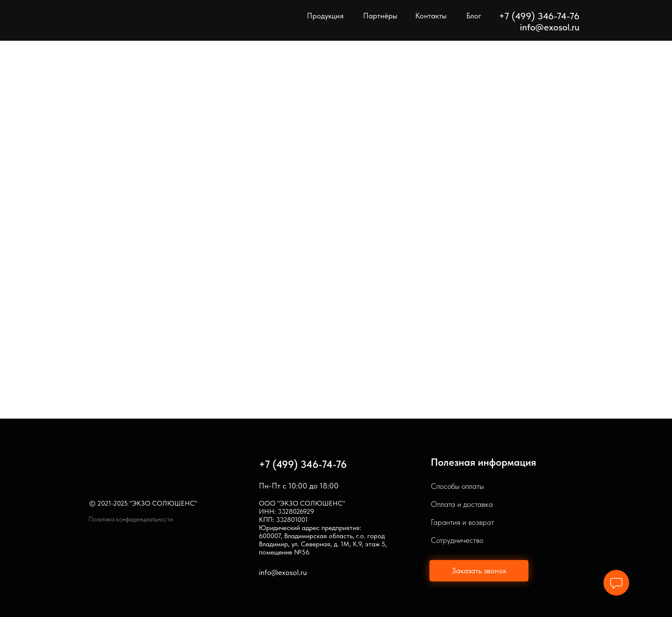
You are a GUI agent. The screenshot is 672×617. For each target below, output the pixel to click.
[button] (479, 571)
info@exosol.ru (550, 27)
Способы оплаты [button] (457, 486)
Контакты (431, 16)
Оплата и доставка (462, 504)
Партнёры (380, 16)
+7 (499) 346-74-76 (303, 464)
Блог (474, 16)
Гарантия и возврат (462, 522)
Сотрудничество (457, 540)
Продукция (325, 16)
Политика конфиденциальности (130, 519)
